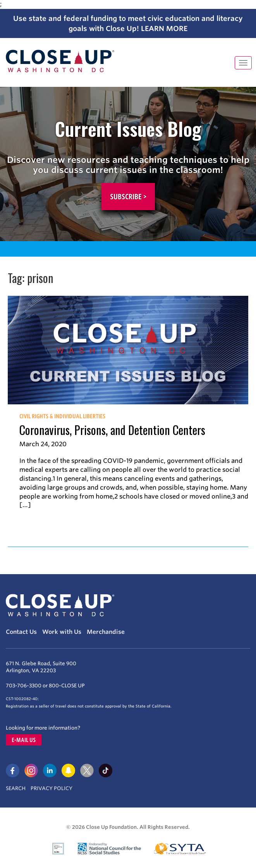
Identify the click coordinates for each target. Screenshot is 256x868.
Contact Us (21, 632)
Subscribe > (128, 197)
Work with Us (62, 632)
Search (16, 788)
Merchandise (106, 632)
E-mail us (24, 740)
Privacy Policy (52, 788)
